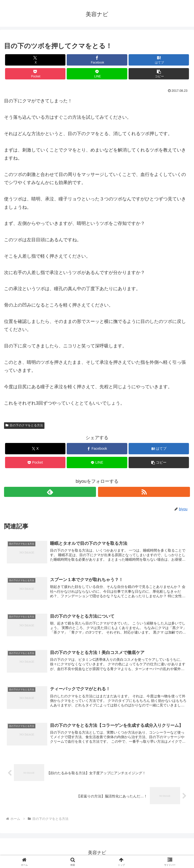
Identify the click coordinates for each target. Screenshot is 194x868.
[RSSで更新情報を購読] (144, 492)
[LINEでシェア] (97, 74)
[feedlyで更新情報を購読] (50, 492)
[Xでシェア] (35, 60)
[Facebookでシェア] (97, 60)
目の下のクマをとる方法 (24, 425)
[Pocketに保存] (35, 74)
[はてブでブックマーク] (159, 60)
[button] (159, 74)
